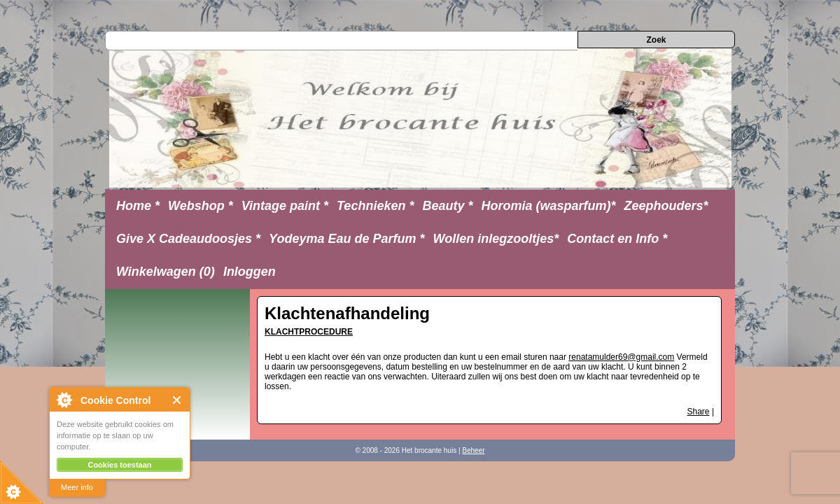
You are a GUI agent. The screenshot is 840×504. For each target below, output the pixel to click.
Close (177, 400)
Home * (138, 206)
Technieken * (375, 206)
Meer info (77, 487)
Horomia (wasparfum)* (548, 206)
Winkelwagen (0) (166, 272)
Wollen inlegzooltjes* (496, 239)
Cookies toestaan (119, 465)
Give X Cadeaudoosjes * (188, 239)
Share (699, 412)
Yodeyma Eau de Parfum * (346, 239)
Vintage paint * (285, 206)
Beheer (473, 450)
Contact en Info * (617, 239)
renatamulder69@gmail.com (621, 357)
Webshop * (201, 206)
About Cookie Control (64, 400)
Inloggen (250, 272)
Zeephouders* (666, 206)
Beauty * (447, 206)
